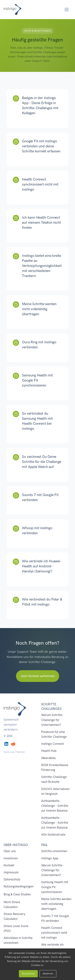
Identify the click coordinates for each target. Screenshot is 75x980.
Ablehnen (48, 974)
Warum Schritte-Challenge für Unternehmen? (52, 720)
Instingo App (50, 858)
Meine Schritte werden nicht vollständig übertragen (56, 904)
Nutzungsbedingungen (19, 886)
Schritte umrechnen (54, 851)
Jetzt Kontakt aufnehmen (38, 676)
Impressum (11, 872)
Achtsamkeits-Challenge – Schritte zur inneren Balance (55, 806)
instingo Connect (53, 744)
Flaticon (20, 752)
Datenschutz (12, 879)
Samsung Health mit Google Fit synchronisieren (55, 887)
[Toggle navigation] (67, 10)
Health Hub (49, 751)
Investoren (11, 858)
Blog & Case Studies (17, 894)
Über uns (10, 851)
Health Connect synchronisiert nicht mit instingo (54, 933)
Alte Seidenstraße (53, 834)
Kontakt (9, 865)
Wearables (48, 758)
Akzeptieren (28, 974)
